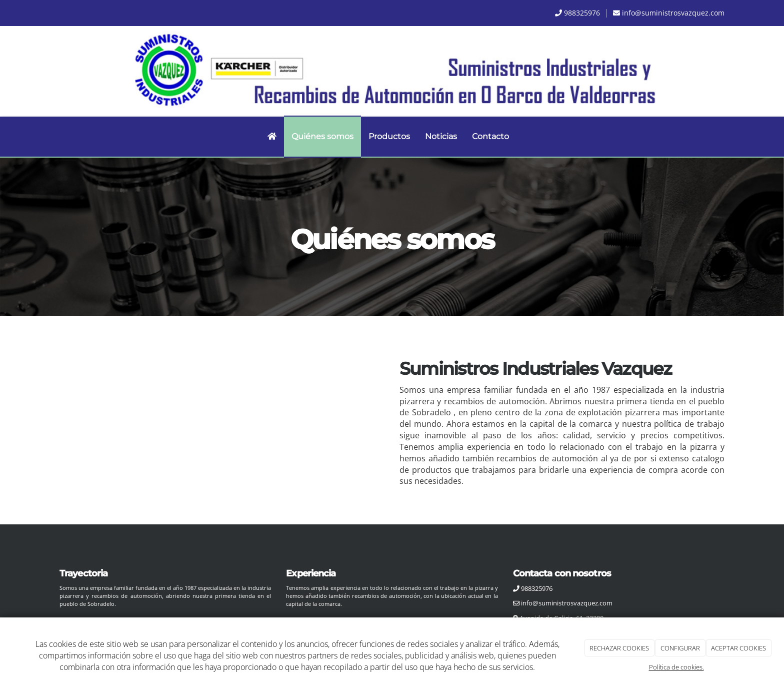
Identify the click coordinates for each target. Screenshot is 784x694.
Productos (389, 136)
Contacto (490, 136)
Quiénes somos (322, 136)
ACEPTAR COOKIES (738, 648)
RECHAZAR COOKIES (619, 648)
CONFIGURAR (680, 648)
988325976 (582, 13)
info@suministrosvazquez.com (673, 13)
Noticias (441, 136)
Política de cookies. (676, 667)
